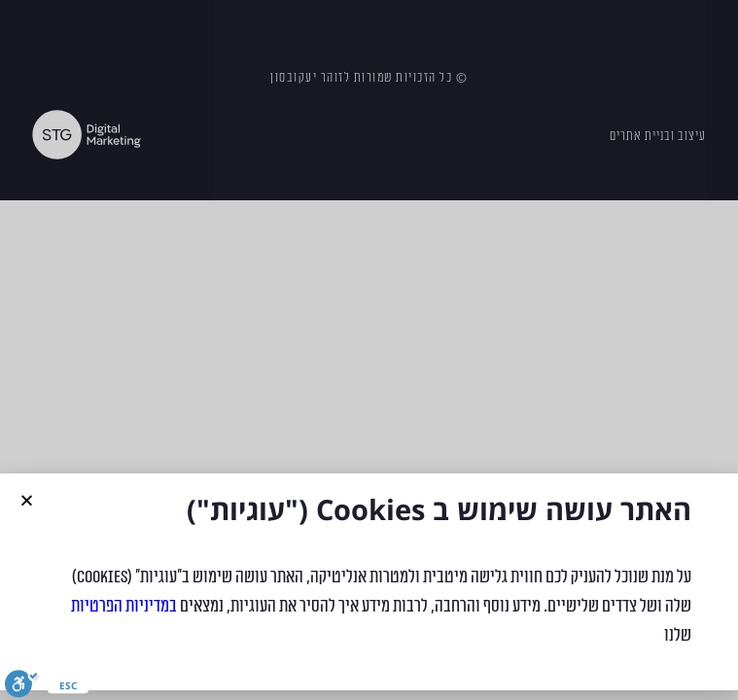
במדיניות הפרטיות (124, 606)
